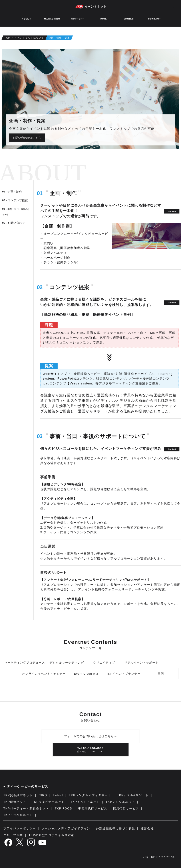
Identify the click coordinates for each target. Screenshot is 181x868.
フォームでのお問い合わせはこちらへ (90, 736)
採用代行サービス (126, 808)
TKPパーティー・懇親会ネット (26, 808)
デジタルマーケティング (67, 663)
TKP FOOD (63, 808)
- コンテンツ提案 (15, 200)
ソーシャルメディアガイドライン (66, 828)
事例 (161, 674)
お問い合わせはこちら (27, 138)
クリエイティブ (104, 663)
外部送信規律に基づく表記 (116, 828)
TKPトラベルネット (18, 815)
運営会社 (147, 828)
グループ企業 (13, 835)
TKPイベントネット (85, 802)
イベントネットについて (29, 38)
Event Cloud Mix (86, 674)
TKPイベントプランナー (123, 674)
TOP (7, 38)
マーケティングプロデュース (25, 663)
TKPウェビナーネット (48, 802)
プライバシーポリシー (20, 828)
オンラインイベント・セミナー (44, 674)
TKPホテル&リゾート (133, 795)
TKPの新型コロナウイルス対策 (51, 835)
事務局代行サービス (93, 808)
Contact (172, 211)
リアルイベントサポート (141, 663)
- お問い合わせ (14, 223)
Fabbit (58, 795)
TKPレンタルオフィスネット (90, 795)
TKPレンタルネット (120, 802)
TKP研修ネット (15, 802)
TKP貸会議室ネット (18, 795)
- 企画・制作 (12, 192)
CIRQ (43, 795)
